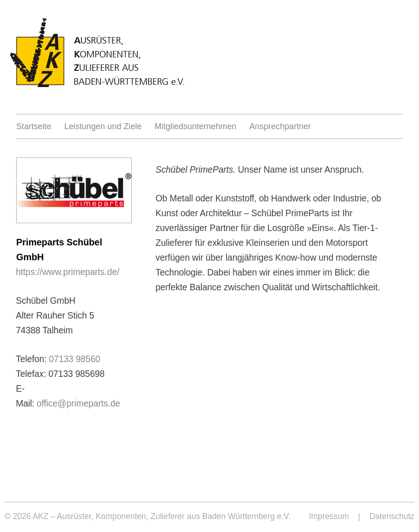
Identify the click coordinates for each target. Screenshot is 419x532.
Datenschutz (392, 516)
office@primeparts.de (78, 403)
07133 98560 (75, 359)
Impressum (329, 516)
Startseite (34, 126)
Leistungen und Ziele (103, 126)
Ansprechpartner (280, 126)
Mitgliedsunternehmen (195, 126)
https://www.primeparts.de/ (68, 272)
